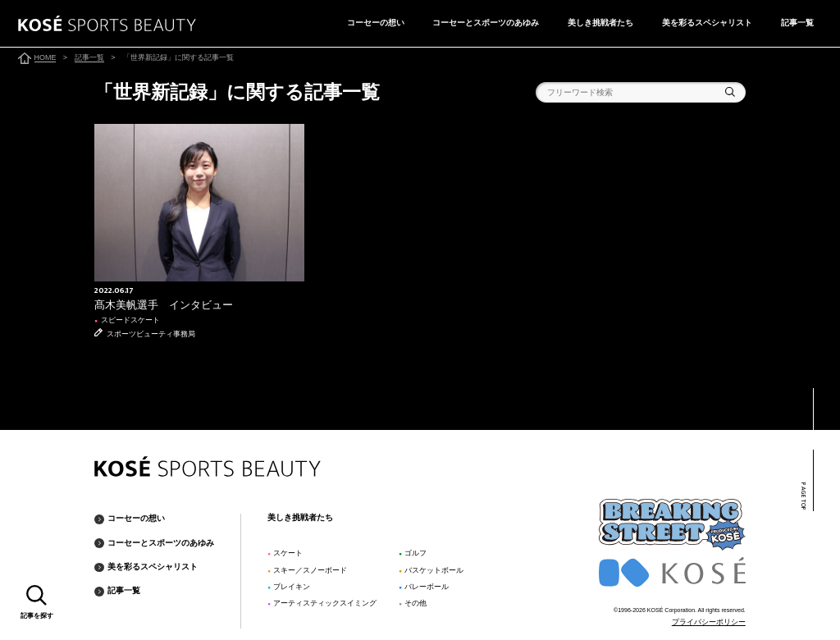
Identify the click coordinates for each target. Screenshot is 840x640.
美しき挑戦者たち (600, 23)
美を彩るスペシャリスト (707, 23)
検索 (730, 92)
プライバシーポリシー (709, 622)
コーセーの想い (376, 23)
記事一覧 (797, 23)
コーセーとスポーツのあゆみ (486, 23)
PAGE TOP (803, 497)
